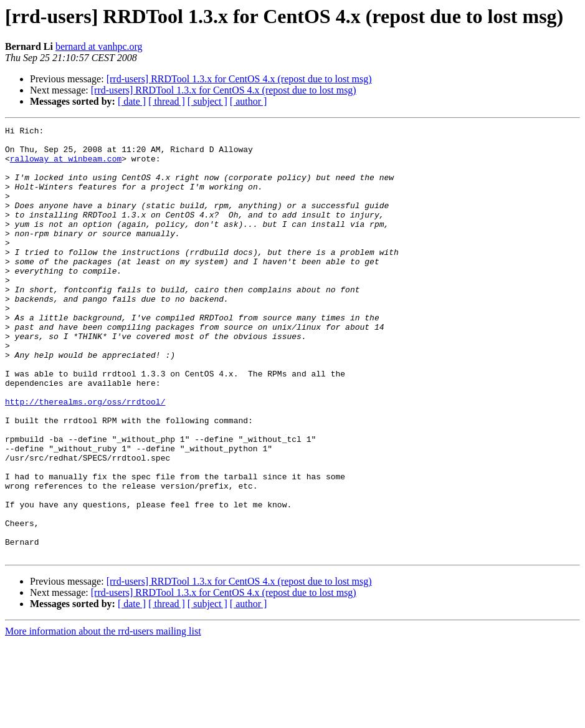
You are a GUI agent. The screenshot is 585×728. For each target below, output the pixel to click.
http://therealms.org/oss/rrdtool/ (85, 457)
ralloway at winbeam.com (66, 166)
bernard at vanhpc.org (99, 46)
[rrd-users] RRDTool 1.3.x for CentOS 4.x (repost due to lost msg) (239, 79)
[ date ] (132, 101)
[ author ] (249, 101)
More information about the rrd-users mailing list (103, 717)
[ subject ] (207, 101)
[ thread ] (167, 101)
